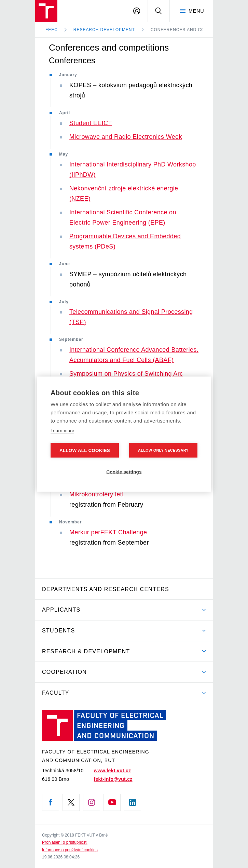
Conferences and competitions (192, 30)
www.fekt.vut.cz (113, 771)
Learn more (62, 430)
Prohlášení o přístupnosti (65, 842)
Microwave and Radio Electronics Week (126, 137)
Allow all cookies (85, 450)
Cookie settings (124, 472)
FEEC (52, 30)
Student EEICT (91, 123)
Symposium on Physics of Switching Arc (126, 374)
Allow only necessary (163, 450)
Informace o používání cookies (70, 850)
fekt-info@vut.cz (113, 779)
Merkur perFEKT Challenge (108, 532)
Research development (104, 30)
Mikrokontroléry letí (97, 494)
